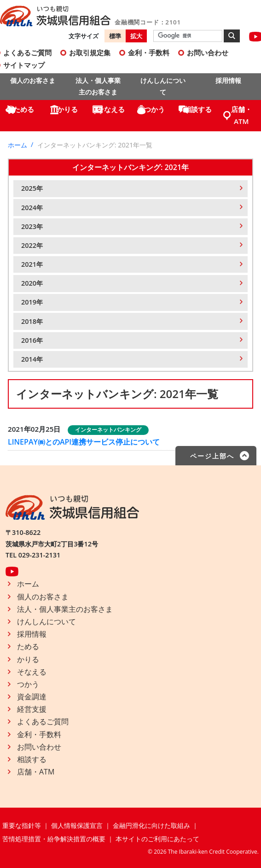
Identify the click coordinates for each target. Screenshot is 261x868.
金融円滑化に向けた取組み (151, 825)
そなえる (111, 109)
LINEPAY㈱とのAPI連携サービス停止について (84, 442)
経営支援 (32, 709)
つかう (154, 109)
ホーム (17, 145)
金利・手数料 (149, 53)
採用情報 (228, 80)
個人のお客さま (33, 80)
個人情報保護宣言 (77, 825)
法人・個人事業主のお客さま (98, 86)
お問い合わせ (208, 53)
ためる (24, 109)
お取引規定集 (90, 53)
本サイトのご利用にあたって (157, 839)
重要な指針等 (22, 825)
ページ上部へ (212, 456)
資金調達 (32, 697)
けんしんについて (163, 86)
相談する (198, 109)
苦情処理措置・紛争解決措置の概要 (54, 839)
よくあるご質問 (43, 721)
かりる (67, 109)
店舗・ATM (241, 115)
